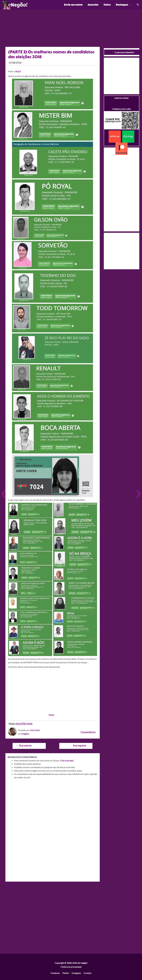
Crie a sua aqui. (67, 761)
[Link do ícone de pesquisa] (138, 5)
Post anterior (24, 746)
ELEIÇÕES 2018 (24, 724)
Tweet (51, 715)
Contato (87, 974)
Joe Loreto (35, 731)
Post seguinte (81, 746)
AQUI (18, 72)
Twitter (66, 974)
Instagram (76, 974)
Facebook (55, 974)
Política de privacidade (71, 967)
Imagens (25, 734)
